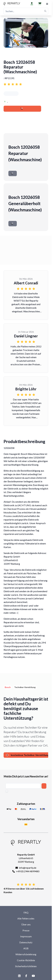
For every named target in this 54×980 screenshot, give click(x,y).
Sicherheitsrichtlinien (26, 966)
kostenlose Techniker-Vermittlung (27, 755)
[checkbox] (7, 791)
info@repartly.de (28, 868)
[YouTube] (33, 976)
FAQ (26, 912)
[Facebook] (26, 976)
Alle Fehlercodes (26, 918)
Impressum (26, 936)
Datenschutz (26, 942)
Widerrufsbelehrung (26, 954)
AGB (26, 948)
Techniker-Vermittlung (25, 687)
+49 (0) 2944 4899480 (28, 871)
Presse (26, 930)
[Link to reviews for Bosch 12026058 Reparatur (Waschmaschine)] (26, 83)
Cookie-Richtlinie (26, 960)
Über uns (26, 924)
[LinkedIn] (19, 976)
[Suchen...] (26, 11)
